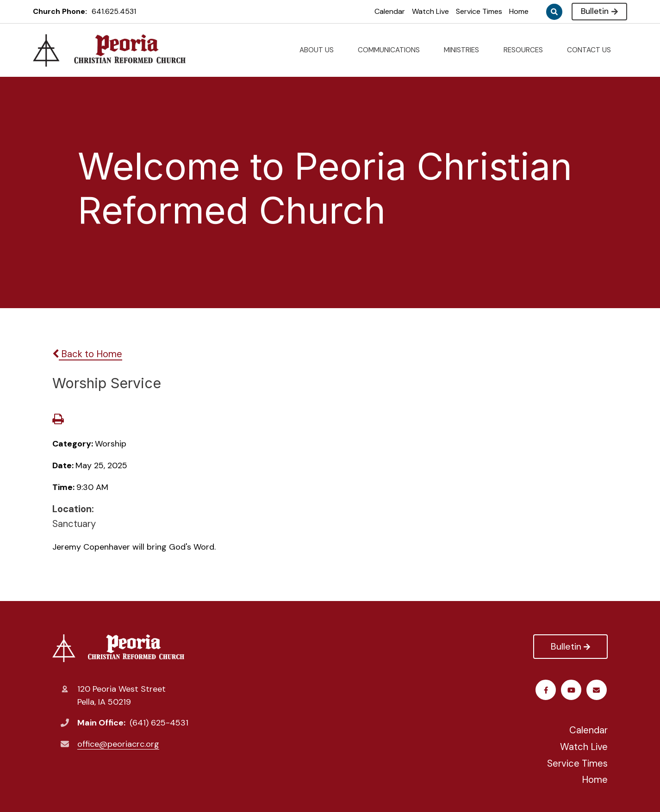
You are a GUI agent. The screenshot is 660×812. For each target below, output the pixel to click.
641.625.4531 (114, 11)
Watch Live (430, 11)
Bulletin (599, 11)
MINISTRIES (465, 50)
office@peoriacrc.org (118, 744)
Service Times (479, 11)
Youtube (572, 690)
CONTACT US (593, 50)
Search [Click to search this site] (554, 12)
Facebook (547, 690)
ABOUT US (320, 50)
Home (519, 11)
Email (598, 690)
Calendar (390, 11)
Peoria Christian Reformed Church (118, 648)
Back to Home (87, 354)
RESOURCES (527, 50)
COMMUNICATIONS (392, 50)
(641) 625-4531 (159, 723)
